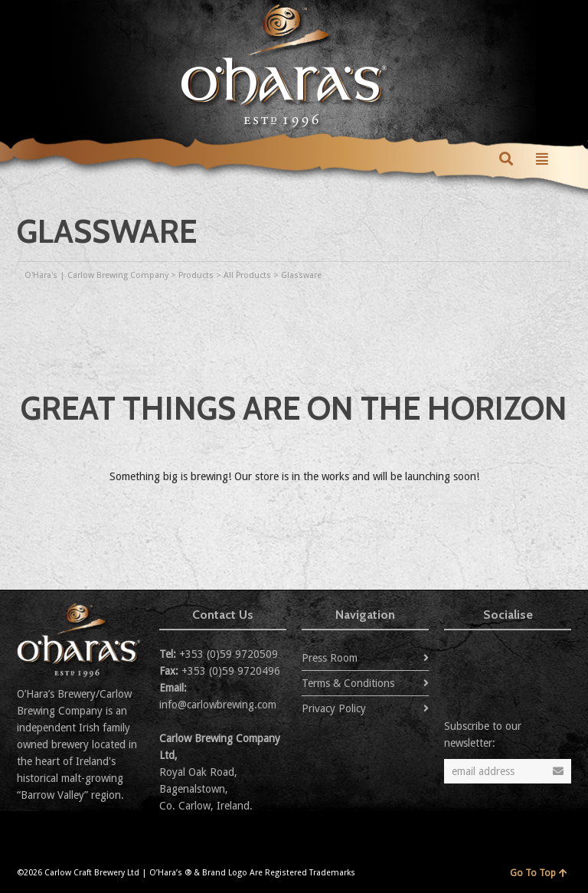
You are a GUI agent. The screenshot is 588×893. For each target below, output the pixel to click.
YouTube (557, 658)
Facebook (490, 658)
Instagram (456, 682)
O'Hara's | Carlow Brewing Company (96, 275)
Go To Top (539, 873)
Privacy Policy (334, 708)
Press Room (330, 658)
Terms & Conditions (348, 683)
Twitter (456, 658)
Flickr (524, 658)
